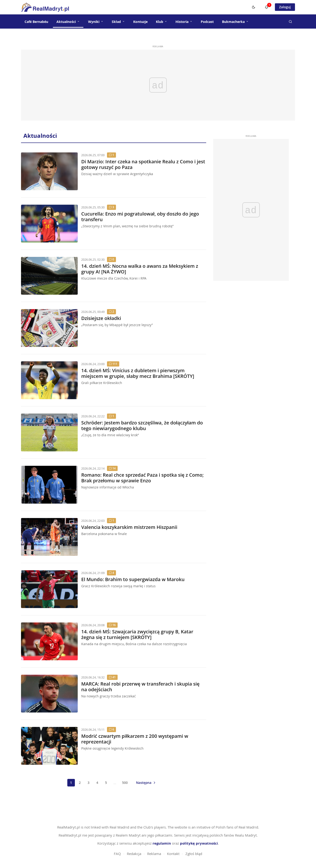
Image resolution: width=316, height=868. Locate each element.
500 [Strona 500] (125, 783)
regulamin (162, 843)
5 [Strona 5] (106, 783)
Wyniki (96, 22)
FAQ (117, 854)
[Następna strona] (146, 783)
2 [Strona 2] (80, 783)
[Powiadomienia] (267, 7)
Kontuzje (140, 22)
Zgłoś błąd (194, 854)
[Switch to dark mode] (254, 7)
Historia (184, 22)
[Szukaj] (290, 22)
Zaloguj (285, 7)
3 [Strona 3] (89, 783)
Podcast (207, 22)
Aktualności (68, 22)
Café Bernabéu (36, 22)
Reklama (154, 854)
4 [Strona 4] (97, 783)
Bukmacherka (235, 22)
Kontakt (173, 854)
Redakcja (134, 854)
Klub (162, 22)
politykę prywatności (199, 843)
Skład (118, 22)
